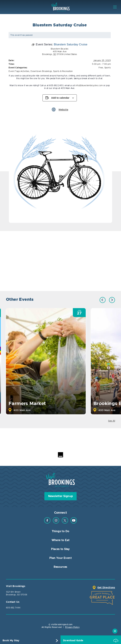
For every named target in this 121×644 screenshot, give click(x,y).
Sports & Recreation (63, 71)
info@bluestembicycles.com (89, 85)
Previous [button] (103, 300)
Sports (108, 68)
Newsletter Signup (61, 496)
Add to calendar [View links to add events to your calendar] (60, 98)
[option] (60, 171)
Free (101, 68)
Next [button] (112, 300)
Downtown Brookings (41, 71)
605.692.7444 (13, 608)
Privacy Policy (72, 627)
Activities (25, 71)
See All (112, 421)
